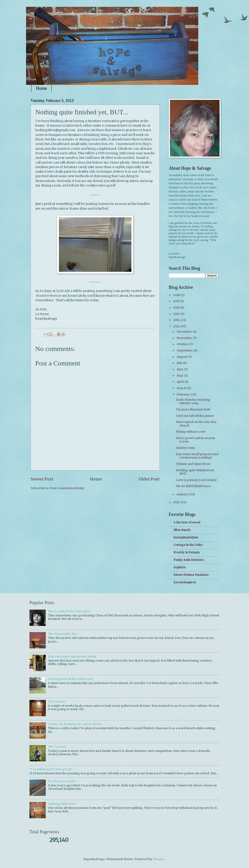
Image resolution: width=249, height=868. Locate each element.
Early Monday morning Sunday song (193, 401)
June (180, 369)
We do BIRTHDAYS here (193, 486)
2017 (177, 301)
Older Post (149, 479)
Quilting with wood (62, 804)
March (182, 388)
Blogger (159, 859)
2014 (177, 320)
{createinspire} (185, 582)
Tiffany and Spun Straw (193, 464)
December (185, 332)
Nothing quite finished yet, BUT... (195, 472)
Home (42, 88)
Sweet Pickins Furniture (191, 575)
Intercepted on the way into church (196, 424)
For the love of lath (62, 781)
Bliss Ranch (182, 530)
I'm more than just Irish (193, 409)
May (180, 376)
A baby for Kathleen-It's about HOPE (75, 724)
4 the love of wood (187, 522)
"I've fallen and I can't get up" (51, 769)
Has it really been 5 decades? (69, 611)
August (182, 357)
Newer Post (42, 479)
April (181, 382)
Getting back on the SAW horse (70, 679)
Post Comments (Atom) (67, 488)
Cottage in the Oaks (188, 545)
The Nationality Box (63, 634)
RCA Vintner (57, 702)
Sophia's (180, 567)
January (183, 494)
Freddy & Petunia (187, 552)
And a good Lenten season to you (196, 440)
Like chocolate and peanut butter (72, 656)
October (183, 344)
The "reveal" (57, 747)
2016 (177, 308)
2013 (177, 326)
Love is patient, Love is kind (196, 480)
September (185, 350)
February (184, 394)
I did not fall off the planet (195, 416)
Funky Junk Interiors (189, 560)
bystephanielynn (186, 537)
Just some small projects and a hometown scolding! (197, 456)
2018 (177, 295)
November (185, 338)
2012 (177, 502)
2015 (177, 314)
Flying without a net (191, 432)
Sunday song (186, 448)
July (180, 363)
